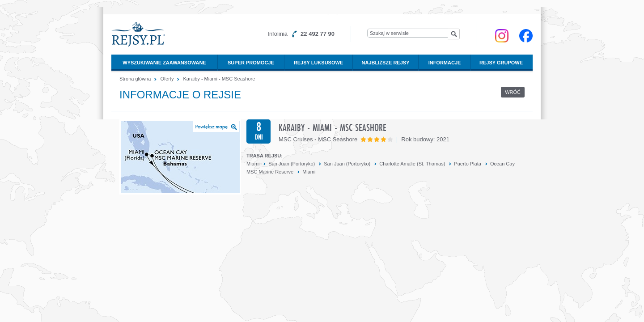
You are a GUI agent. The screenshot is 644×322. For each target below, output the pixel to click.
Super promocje (251, 63)
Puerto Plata (468, 164)
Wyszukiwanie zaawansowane (164, 63)
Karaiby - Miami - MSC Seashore (219, 79)
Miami (253, 164)
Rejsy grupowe (501, 63)
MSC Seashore (338, 139)
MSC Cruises (296, 139)
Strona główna (135, 79)
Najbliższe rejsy (386, 63)
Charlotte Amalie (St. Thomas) (412, 164)
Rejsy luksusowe (318, 63)
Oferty (167, 79)
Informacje (445, 63)
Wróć (513, 92)
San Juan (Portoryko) (292, 164)
